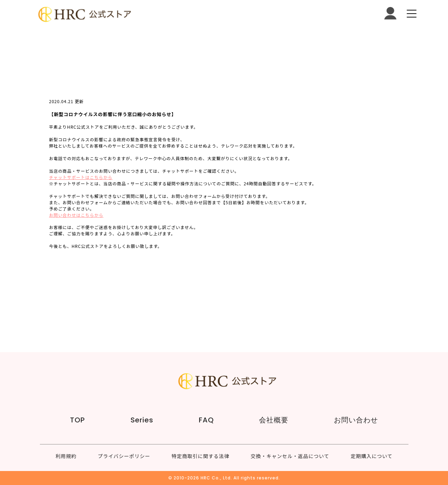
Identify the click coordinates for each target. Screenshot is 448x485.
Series (142, 420)
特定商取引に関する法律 (200, 456)
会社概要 (274, 420)
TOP (78, 420)
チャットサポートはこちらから (81, 177)
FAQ (206, 420)
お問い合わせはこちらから (76, 215)
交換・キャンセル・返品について (290, 456)
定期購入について (372, 456)
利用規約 (66, 456)
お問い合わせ (356, 420)
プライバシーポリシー (124, 456)
